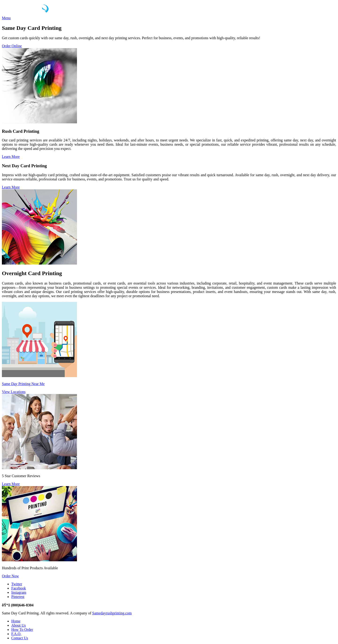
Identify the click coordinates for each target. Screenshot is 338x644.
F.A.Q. (16, 634)
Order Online (12, 46)
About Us (19, 625)
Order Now (10, 576)
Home (16, 621)
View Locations (14, 392)
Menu (6, 18)
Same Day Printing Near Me (23, 384)
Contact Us (20, 638)
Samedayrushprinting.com (112, 613)
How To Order (22, 630)
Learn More (11, 157)
